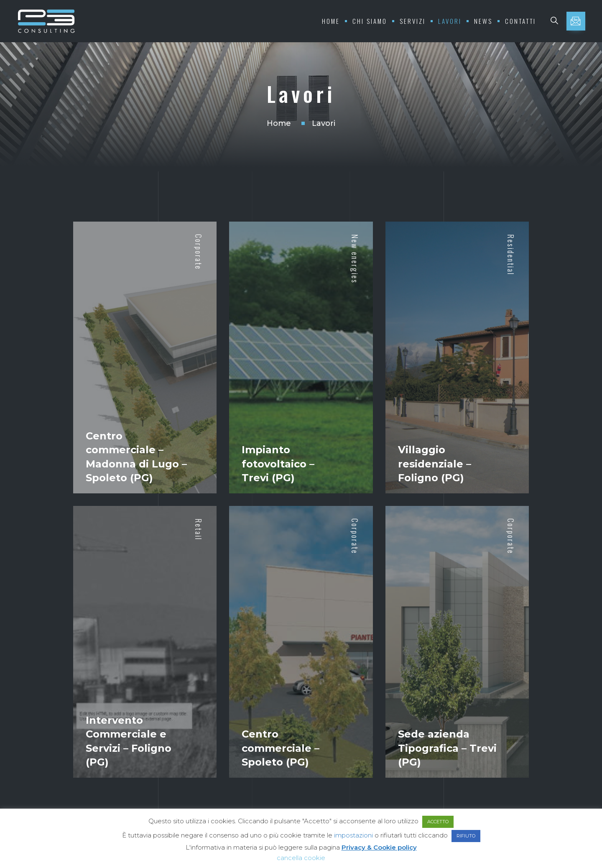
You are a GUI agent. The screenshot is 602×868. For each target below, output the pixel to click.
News (483, 21)
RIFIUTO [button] (466, 836)
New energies (355, 259)
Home (331, 21)
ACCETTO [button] (438, 822)
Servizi (413, 21)
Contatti (520, 21)
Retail (199, 530)
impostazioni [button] (353, 835)
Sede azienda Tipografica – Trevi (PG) (447, 748)
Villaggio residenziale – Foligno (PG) (435, 464)
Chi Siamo (370, 21)
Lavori (450, 21)
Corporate (199, 252)
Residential (511, 255)
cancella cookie (301, 858)
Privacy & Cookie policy (379, 847)
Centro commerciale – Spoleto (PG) (281, 748)
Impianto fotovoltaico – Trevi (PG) (278, 464)
